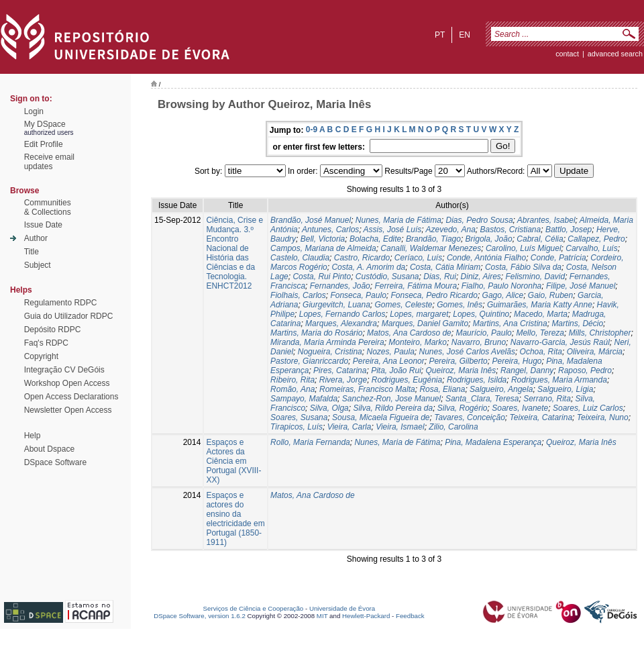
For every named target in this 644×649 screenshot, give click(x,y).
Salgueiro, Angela (501, 389)
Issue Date (43, 225)
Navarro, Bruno (479, 342)
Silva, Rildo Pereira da (393, 408)
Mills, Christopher (600, 333)
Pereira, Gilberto (458, 361)
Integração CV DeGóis (64, 370)
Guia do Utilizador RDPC (69, 316)
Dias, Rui (440, 277)
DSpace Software (55, 462)
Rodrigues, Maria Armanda (559, 380)
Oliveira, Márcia (595, 352)
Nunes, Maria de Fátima (398, 220)
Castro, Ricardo (362, 258)
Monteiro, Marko (418, 342)
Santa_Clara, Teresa (482, 399)
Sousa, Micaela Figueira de (381, 417)
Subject (38, 265)
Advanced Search (615, 54)
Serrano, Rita (547, 399)
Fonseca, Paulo (358, 295)
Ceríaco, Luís (418, 258)
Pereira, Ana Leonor (389, 361)
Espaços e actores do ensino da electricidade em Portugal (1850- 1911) (235, 519)
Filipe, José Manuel (581, 286)
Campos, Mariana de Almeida (323, 248)
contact (567, 54)
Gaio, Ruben (550, 295)
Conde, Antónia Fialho (486, 258)
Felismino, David (535, 277)
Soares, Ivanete (520, 408)
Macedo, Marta (541, 314)
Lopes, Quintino (481, 314)
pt (440, 35)
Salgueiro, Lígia (565, 389)
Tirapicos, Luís (297, 427)
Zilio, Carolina (453, 427)
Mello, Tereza (540, 333)
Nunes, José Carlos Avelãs (467, 352)
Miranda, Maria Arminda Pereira (327, 342)
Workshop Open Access (67, 383)
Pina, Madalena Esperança (493, 442)
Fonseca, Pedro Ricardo (434, 295)
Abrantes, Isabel (546, 220)
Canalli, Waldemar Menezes (431, 248)
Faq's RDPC (46, 343)
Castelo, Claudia (300, 258)
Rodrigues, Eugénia (407, 380)
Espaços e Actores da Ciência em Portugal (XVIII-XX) (233, 461)
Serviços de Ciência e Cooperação (254, 608)
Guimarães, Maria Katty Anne (540, 305)
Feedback (410, 616)
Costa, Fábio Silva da (523, 267)
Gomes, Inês (460, 305)
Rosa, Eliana (442, 389)
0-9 (312, 130)
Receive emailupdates (49, 162)
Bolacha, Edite (375, 239)
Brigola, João (489, 239)
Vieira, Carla (350, 427)
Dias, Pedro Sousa (480, 220)
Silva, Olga (329, 408)
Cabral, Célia (540, 239)
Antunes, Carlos (330, 230)
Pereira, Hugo (517, 361)
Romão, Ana (292, 389)
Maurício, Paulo (483, 333)
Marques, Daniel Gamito (425, 323)
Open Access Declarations (71, 397)
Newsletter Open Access (68, 410)
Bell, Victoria (323, 239)
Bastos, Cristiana (511, 230)
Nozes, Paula (390, 352)
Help (33, 436)
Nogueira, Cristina (330, 352)
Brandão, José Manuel (311, 220)
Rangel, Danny (527, 370)
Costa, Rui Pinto (322, 277)
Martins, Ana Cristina (510, 323)
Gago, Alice (503, 295)
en (465, 35)
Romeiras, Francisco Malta (367, 389)
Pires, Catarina (340, 370)
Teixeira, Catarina (541, 417)
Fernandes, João (340, 286)
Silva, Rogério (463, 408)
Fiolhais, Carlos (298, 295)
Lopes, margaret (419, 314)
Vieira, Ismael (400, 427)
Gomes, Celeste (404, 305)
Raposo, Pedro (585, 370)
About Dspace (49, 449)
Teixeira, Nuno (603, 417)
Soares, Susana (299, 417)
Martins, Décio (577, 323)
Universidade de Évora (342, 608)
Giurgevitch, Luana (336, 305)
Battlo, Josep (569, 230)
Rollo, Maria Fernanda (310, 442)
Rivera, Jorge (343, 380)
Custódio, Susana (387, 277)
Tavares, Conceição (470, 417)
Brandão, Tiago (433, 239)
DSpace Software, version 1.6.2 (200, 616)
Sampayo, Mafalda (304, 399)
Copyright (41, 356)
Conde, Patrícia (558, 258)
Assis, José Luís (393, 230)
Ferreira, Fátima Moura (416, 286)
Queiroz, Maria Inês (461, 370)
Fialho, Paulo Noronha (501, 286)
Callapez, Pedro (596, 239)
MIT (322, 616)
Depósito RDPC (53, 330)
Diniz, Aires (481, 277)
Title (32, 252)
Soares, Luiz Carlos (588, 408)
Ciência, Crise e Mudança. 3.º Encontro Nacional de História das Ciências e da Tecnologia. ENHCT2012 (234, 253)
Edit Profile (44, 144)
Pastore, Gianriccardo (309, 361)
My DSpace (45, 124)
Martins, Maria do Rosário (316, 333)
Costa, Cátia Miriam (445, 267)
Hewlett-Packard (366, 616)
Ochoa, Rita (541, 352)
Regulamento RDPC (61, 303)
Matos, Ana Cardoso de (409, 333)
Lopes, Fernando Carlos (342, 314)
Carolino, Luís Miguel (524, 248)
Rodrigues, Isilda (477, 380)
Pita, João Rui (396, 370)
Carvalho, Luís (591, 248)
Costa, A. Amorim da (368, 267)
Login (34, 111)
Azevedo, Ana (451, 230)
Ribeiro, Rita (292, 380)
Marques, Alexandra (341, 323)
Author (36, 238)
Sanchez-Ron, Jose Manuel (391, 399)
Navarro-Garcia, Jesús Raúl (560, 342)
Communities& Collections (48, 207)
